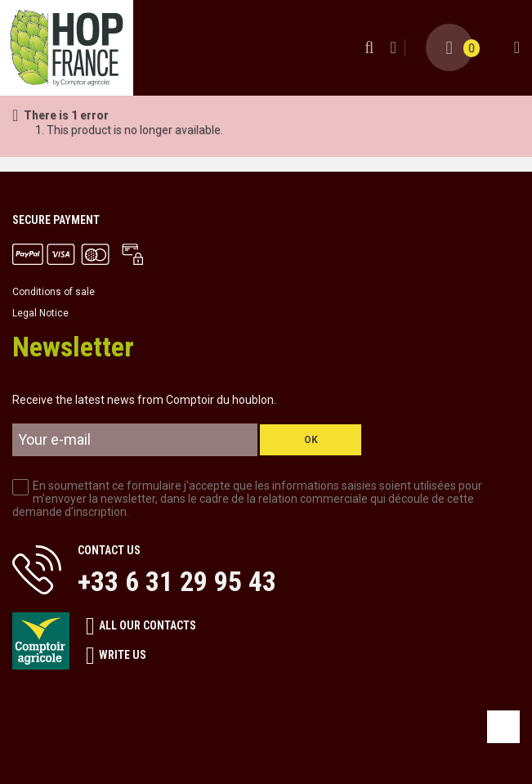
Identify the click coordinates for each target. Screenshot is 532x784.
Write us (116, 656)
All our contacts (141, 626)
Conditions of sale (54, 292)
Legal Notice (40, 313)
